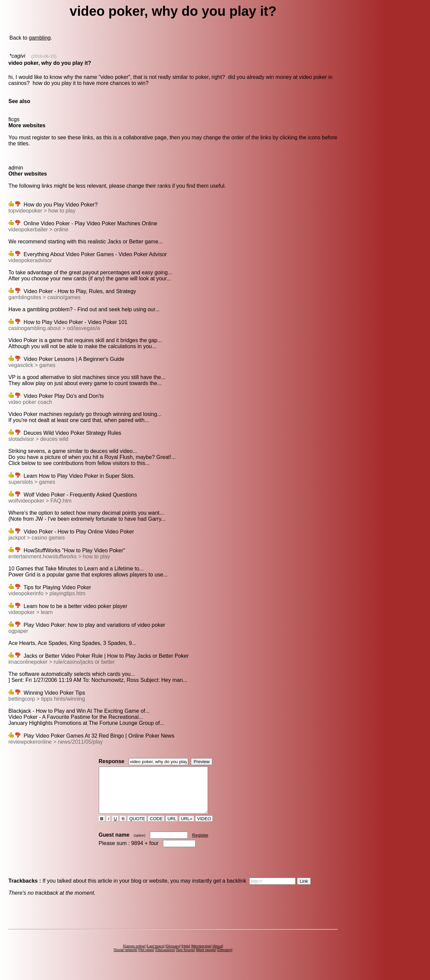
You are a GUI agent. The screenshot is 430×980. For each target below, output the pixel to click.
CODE (156, 828)
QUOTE (137, 828)
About (218, 955)
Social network (125, 959)
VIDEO (204, 828)
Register (200, 844)
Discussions (165, 959)
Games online (134, 955)
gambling (40, 38)
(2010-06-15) (44, 56)
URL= (187, 828)
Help (186, 955)
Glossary (173, 955)
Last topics (156, 955)
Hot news (146, 959)
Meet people (206, 959)
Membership (201, 955)
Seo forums (185, 959)
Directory (225, 959)
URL (172, 828)
